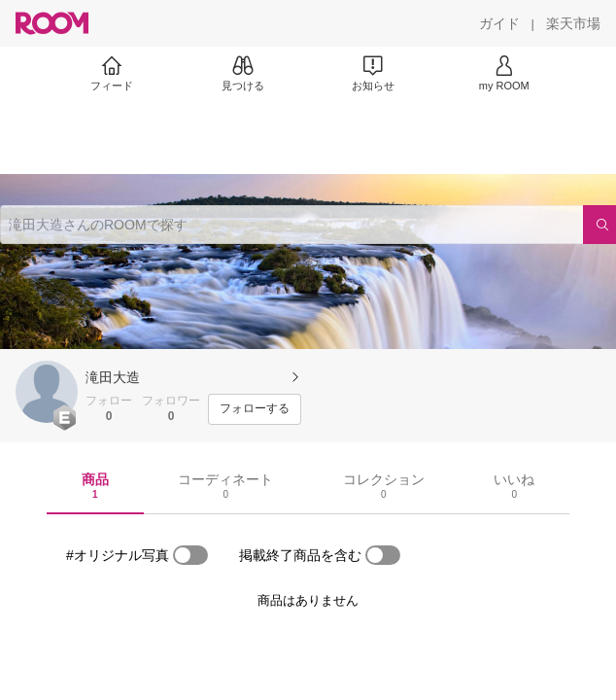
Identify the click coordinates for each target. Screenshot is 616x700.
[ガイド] (499, 23)
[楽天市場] (573, 23)
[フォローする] (255, 409)
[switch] (190, 555)
